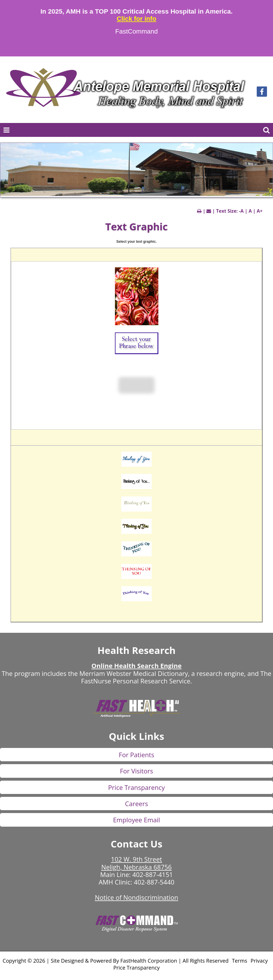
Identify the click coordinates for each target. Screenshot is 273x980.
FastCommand (136, 32)
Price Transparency (137, 787)
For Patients (136, 755)
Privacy (259, 961)
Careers (136, 804)
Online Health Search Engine (136, 665)
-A (241, 211)
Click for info (136, 19)
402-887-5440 (154, 882)
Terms (240, 961)
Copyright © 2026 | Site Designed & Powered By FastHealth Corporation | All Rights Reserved (116, 961)
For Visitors (136, 771)
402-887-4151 (153, 874)
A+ (260, 211)
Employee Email (136, 820)
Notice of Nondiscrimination (137, 897)
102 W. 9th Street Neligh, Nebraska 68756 (136, 863)
